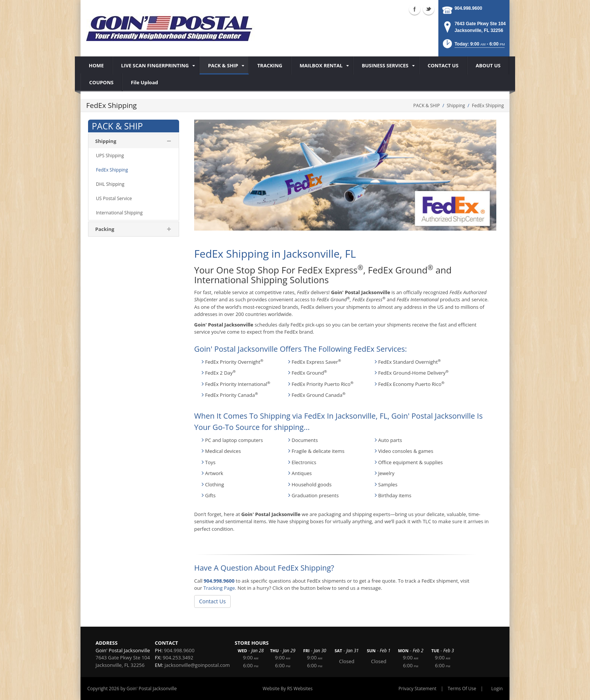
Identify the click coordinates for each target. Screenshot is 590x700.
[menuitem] (156, 65)
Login (497, 689)
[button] (473, 46)
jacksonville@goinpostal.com (197, 665)
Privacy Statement (417, 689)
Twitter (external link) (429, 9)
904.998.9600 (468, 8)
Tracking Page (219, 588)
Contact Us (212, 601)
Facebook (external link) (415, 9)
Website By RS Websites (288, 689)
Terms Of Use (462, 689)
